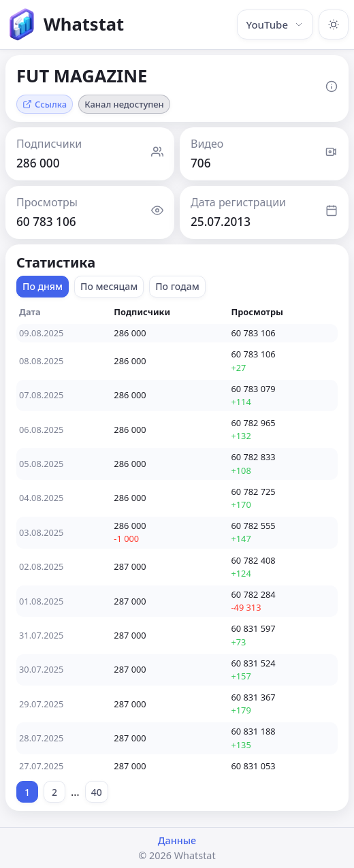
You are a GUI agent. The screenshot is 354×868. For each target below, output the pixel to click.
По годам (177, 286)
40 (97, 792)
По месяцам (109, 286)
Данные (177, 840)
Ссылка (45, 104)
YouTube (275, 25)
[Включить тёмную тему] (334, 25)
